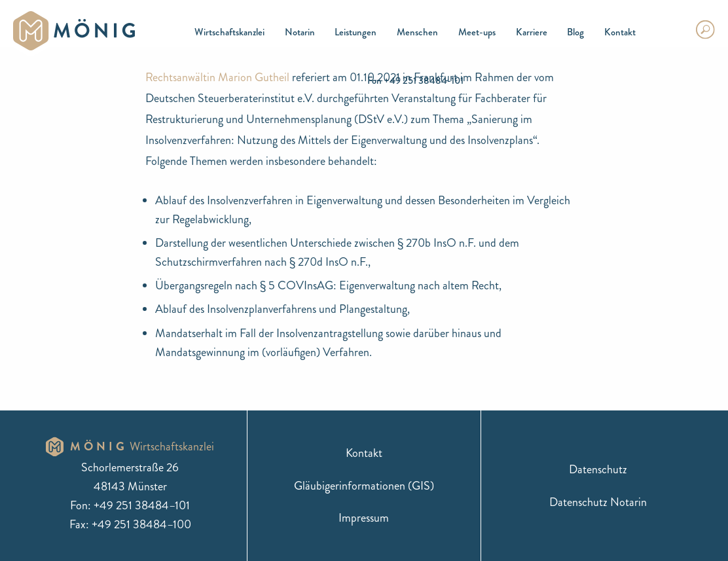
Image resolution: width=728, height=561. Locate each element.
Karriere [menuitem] (532, 32)
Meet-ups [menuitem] (477, 32)
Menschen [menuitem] (417, 32)
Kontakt (364, 453)
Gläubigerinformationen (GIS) (364, 486)
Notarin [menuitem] (300, 32)
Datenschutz (598, 469)
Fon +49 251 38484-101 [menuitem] (415, 81)
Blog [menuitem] (575, 32)
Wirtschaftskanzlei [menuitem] (229, 32)
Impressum (364, 518)
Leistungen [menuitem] (355, 32)
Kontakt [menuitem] (620, 32)
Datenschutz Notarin (598, 502)
